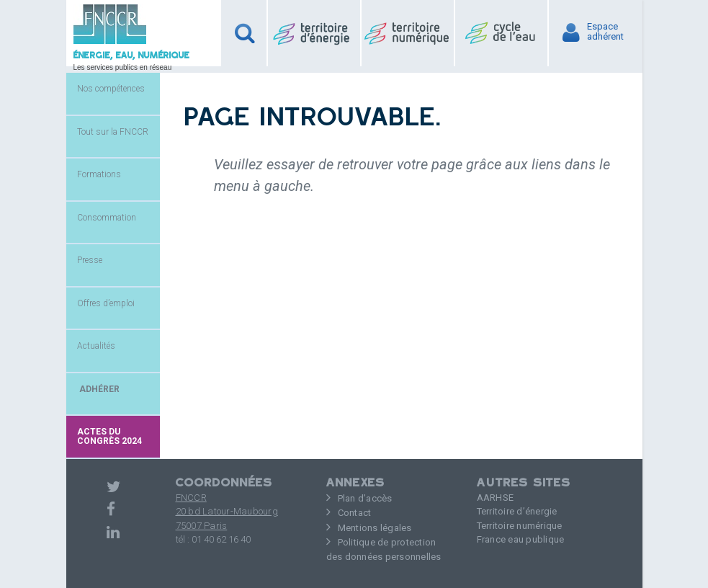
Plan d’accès (365, 498)
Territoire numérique (520, 526)
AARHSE (496, 498)
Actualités (96, 346)
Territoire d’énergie (517, 511)
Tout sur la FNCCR (113, 132)
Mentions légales (375, 528)
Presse (90, 260)
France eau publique (521, 539)
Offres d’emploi (106, 303)
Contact (355, 513)
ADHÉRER (98, 389)
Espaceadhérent (605, 32)
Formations (99, 174)
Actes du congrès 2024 (109, 436)
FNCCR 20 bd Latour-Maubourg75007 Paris (227, 512)
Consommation (107, 218)
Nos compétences (111, 89)
